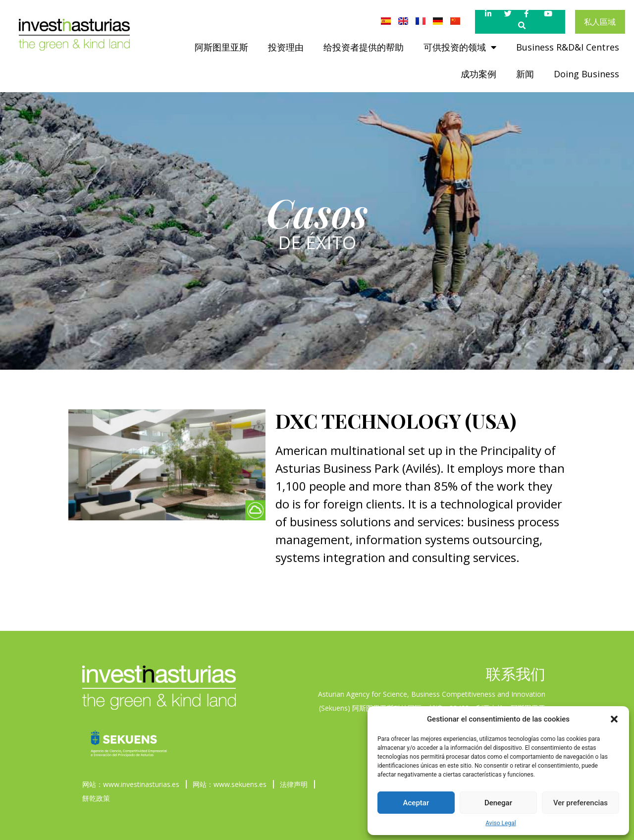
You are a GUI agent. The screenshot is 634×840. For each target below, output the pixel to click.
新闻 (525, 74)
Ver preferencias (581, 803)
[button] (614, 719)
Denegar (498, 803)
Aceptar (416, 803)
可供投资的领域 (460, 47)
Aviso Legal (501, 823)
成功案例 (478, 74)
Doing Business (586, 74)
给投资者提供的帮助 (364, 47)
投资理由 (286, 47)
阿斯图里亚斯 (221, 47)
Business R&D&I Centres (568, 47)
